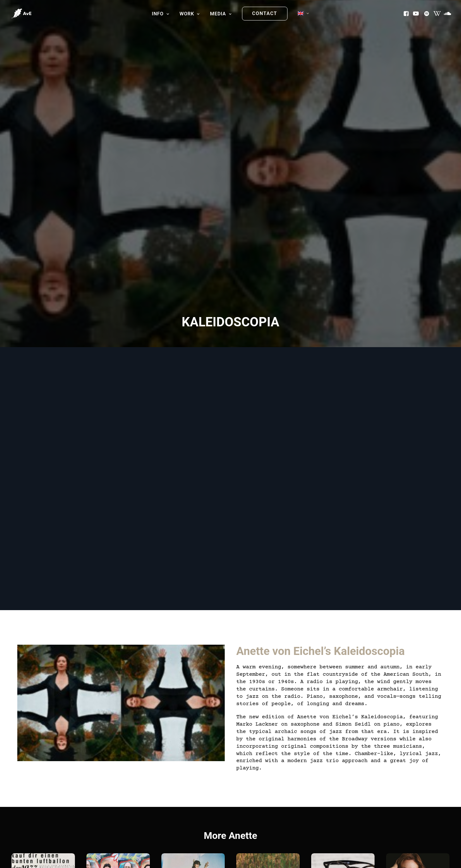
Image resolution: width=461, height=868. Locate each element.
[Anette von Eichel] (21, 13)
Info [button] (160, 14)
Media (221, 14)
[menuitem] (160, 14)
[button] (407, 13)
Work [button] (190, 14)
